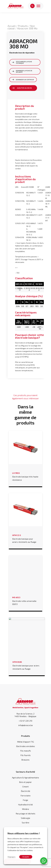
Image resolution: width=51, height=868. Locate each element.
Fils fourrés (25, 753)
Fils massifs (25, 748)
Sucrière (25, 820)
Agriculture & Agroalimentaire (25, 775)
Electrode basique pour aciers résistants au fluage (26, 538)
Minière (25, 806)
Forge (25, 798)
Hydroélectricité (25, 802)
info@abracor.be (25, 723)
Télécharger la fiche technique (24, 62)
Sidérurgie (25, 815)
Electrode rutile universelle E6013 (26, 600)
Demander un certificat (25, 80)
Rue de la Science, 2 (26, 712)
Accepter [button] (26, 857)
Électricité (25, 789)
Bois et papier (25, 780)
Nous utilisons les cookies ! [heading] (24, 833)
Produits (23, 26)
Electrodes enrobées (25, 744)
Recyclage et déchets (25, 811)
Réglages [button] (12, 857)
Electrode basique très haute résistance (26, 476)
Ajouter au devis (24, 88)
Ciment (25, 784)
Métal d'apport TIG (25, 739)
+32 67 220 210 (25, 718)
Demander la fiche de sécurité (24, 71)
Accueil (12, 26)
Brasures (25, 757)
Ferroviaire (25, 793)
